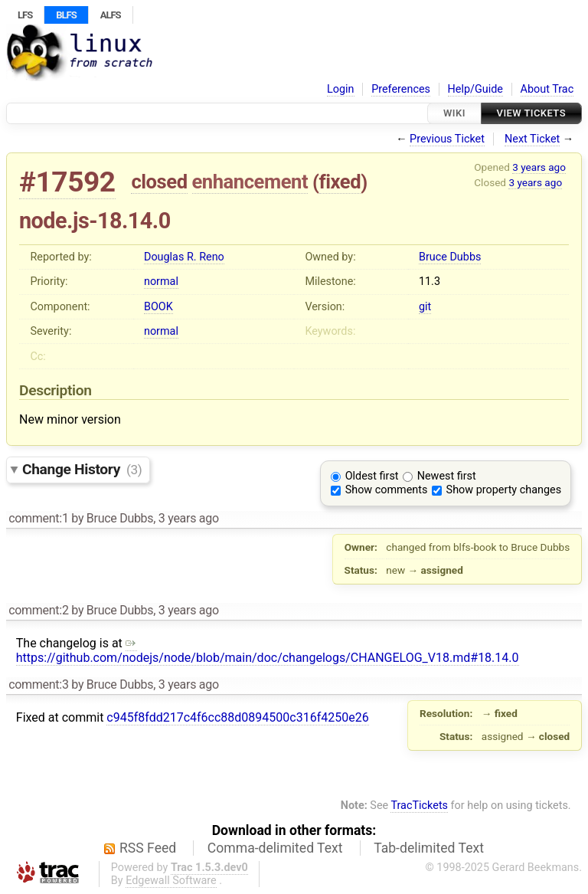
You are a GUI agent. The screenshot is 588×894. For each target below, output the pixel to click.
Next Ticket (532, 139)
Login (341, 89)
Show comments (387, 490)
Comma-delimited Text (275, 848)
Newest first (447, 476)
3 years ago (539, 167)
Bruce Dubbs (450, 257)
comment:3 (38, 684)
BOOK (158, 307)
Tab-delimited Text (429, 848)
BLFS (66, 15)
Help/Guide (475, 89)
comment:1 (38, 518)
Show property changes (504, 490)
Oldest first (372, 476)
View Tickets (531, 113)
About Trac (547, 89)
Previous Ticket (447, 139)
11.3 (430, 282)
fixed (340, 182)
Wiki (454, 113)
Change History (82, 469)
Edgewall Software (171, 881)
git (425, 307)
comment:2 (38, 610)
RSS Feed (148, 848)
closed (159, 182)
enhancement (250, 182)
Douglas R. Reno (184, 257)
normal (161, 282)
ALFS (111, 15)
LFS (25, 15)
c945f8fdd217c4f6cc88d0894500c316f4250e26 (237, 717)
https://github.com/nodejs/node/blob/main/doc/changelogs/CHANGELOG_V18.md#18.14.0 (268, 650)
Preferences (401, 89)
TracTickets (419, 806)
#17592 (67, 182)
